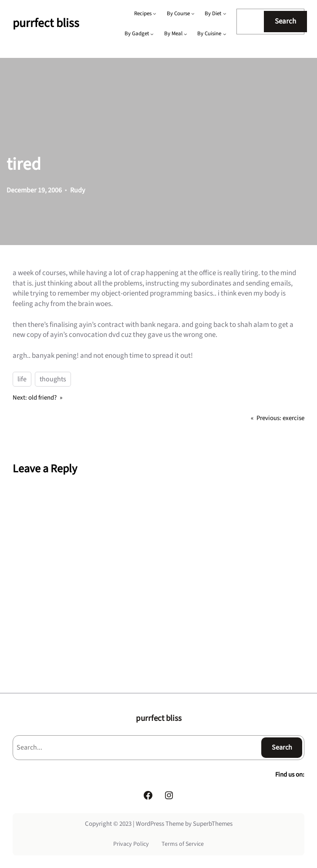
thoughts (53, 379)
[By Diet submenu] (225, 13)
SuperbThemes (213, 824)
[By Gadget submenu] (152, 34)
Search (285, 21)
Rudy (78, 190)
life (22, 379)
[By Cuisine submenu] (225, 34)
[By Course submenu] (193, 13)
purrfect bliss (46, 23)
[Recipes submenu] (155, 13)
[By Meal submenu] (185, 34)
